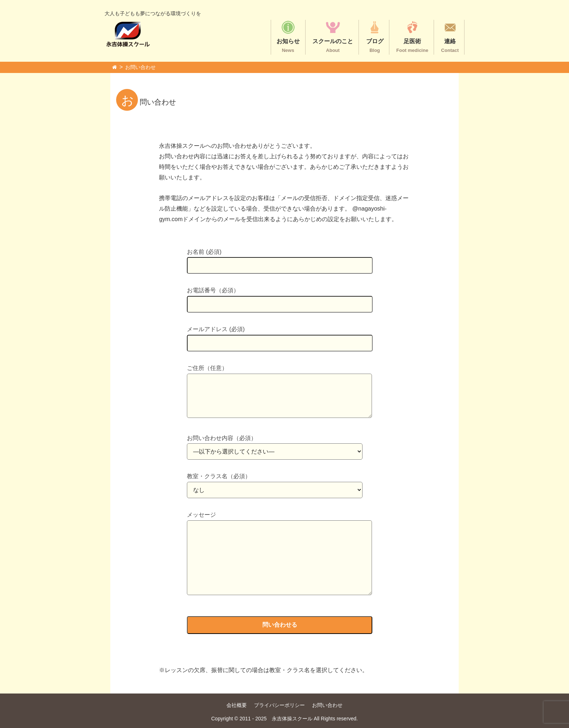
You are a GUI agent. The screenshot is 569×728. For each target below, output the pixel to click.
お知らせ (288, 36)
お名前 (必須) (280, 259)
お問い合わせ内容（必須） (275, 445)
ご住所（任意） (279, 392)
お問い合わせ (140, 67)
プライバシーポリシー (279, 705)
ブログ (375, 36)
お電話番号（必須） (280, 297)
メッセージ (279, 554)
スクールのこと (333, 36)
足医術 (412, 36)
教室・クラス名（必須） (275, 483)
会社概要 (237, 705)
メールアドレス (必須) (280, 336)
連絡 (450, 36)
